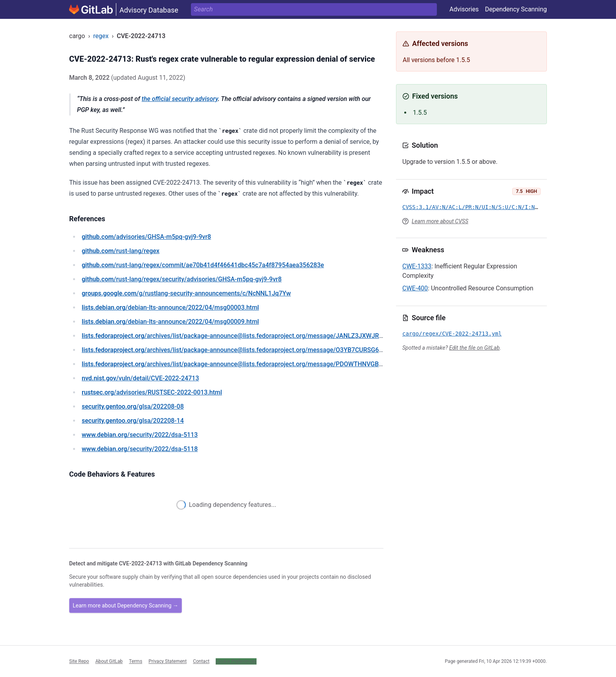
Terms (136, 661)
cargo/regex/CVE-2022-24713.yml (452, 334)
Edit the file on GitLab (474, 348)
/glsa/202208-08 (133, 406)
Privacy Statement (168, 661)
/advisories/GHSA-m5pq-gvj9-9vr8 (146, 237)
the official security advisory (180, 99)
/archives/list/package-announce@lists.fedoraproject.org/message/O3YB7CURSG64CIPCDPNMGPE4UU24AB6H (272, 350)
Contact (201, 661)
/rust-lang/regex (121, 251)
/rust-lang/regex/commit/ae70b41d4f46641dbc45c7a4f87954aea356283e (203, 265)
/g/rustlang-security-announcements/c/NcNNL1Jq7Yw (186, 293)
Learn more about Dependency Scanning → (126, 605)
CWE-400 (415, 288)
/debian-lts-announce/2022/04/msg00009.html (170, 322)
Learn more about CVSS (440, 221)
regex (101, 36)
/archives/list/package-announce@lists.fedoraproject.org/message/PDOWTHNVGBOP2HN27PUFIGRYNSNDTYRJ (273, 364)
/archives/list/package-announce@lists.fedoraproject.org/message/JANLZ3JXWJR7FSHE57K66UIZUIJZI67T (267, 336)
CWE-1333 (417, 266)
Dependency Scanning (516, 9)
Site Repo (79, 661)
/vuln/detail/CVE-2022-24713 (140, 378)
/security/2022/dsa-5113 (140, 435)
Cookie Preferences (236, 661)
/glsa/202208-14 (133, 421)
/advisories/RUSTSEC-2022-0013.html (152, 392)
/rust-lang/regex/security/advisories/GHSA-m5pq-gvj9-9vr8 (182, 279)
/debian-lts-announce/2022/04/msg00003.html (170, 307)
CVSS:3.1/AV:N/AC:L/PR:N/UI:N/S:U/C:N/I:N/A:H (475, 207)
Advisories (464, 9)
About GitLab (109, 661)
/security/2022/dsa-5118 (140, 449)
